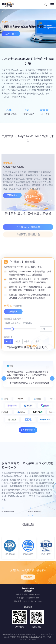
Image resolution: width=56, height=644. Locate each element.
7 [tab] (37, 45)
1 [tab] (10, 45)
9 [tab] (46, 45)
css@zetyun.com (33, 598)
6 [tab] (33, 45)
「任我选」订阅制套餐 (28, 241)
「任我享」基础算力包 (28, 249)
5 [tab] (28, 45)
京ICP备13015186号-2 (33, 637)
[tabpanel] (28, 28)
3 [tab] (19, 45)
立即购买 (13, 386)
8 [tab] (42, 45)
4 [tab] (24, 45)
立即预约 (28, 586)
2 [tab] (15, 45)
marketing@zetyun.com (32, 601)
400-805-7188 (34, 594)
